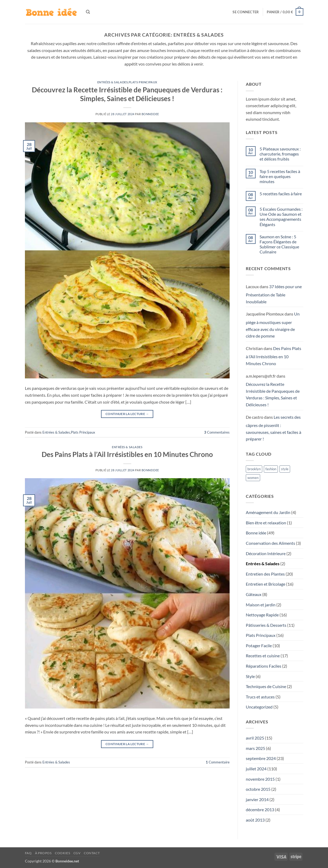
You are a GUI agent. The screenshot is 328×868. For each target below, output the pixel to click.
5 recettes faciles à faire (281, 194)
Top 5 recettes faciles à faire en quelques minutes (280, 176)
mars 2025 (255, 748)
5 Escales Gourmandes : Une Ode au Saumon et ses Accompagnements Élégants (281, 217)
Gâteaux (254, 594)
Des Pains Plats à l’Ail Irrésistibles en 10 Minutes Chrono (127, 454)
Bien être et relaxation (266, 523)
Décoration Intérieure (266, 553)
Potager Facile (259, 645)
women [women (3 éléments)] (253, 478)
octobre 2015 (258, 789)
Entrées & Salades (113, 82)
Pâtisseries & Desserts (266, 625)
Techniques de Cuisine (266, 686)
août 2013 (255, 820)
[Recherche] (88, 12)
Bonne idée (256, 533)
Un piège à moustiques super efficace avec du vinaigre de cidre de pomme (273, 325)
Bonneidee (150, 114)
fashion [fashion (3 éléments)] (271, 469)
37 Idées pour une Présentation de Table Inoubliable (274, 294)
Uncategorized (259, 707)
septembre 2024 (261, 758)
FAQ (28, 853)
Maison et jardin (261, 605)
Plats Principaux (143, 82)
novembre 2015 (260, 779)
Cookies (62, 853)
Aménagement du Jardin (268, 512)
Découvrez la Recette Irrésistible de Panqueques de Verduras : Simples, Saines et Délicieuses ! (273, 394)
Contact (92, 853)
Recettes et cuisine (263, 656)
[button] (246, 12)
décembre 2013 (260, 809)
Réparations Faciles (264, 666)
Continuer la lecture (127, 414)
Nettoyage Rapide (262, 615)
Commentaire (218, 762)
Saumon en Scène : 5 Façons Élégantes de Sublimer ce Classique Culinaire (279, 244)
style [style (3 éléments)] (285, 469)
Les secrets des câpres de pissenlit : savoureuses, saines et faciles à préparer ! (274, 428)
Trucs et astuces (260, 697)
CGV (77, 853)
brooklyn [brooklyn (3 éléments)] (254, 469)
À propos (43, 853)
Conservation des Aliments (270, 543)
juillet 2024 (256, 769)
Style (250, 676)
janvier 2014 (257, 799)
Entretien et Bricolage (266, 584)
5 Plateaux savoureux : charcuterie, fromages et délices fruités (280, 154)
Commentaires (217, 432)
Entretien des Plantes (265, 574)
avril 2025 (255, 738)
